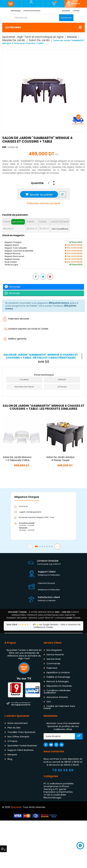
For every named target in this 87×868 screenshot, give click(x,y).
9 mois (43, 222)
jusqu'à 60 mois (60, 222)
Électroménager (52, 798)
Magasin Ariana (12, 245)
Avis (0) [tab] (44, 362)
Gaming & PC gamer (55, 789)
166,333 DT (9, 229)
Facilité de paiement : (15, 215)
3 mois (14, 222)
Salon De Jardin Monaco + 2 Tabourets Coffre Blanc (17, 459)
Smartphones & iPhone (56, 786)
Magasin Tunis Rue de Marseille (19, 251)
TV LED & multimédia (55, 795)
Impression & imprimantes (58, 792)
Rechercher (66, 18)
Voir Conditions (60, 229)
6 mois (30, 222)
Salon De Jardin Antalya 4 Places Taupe (60, 459)
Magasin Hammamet (14, 256)
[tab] (42, 356)
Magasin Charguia (13, 242)
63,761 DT (44, 229)
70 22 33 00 (63, 770)
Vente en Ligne (11, 265)
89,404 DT (32, 229)
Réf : (5, 147)
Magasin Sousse (12, 259)
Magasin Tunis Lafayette (16, 248)
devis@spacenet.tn (21, 704)
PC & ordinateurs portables (59, 783)
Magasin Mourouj (12, 253)
